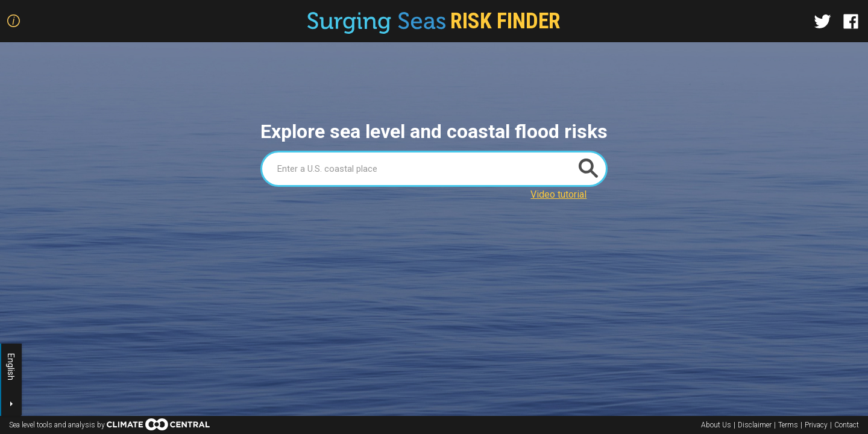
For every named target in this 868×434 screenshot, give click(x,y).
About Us (716, 425)
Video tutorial (558, 194)
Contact (847, 425)
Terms (788, 425)
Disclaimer (755, 425)
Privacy (816, 425)
